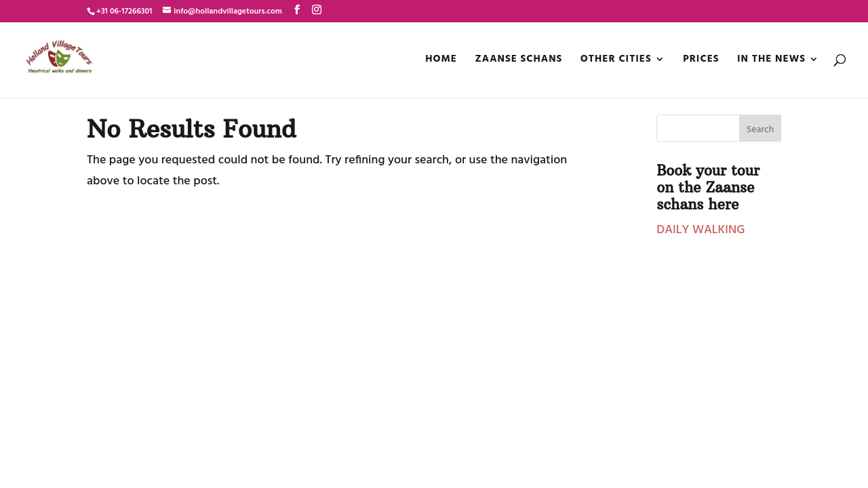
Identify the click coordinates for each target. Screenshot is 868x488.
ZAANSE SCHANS (519, 61)
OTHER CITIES (616, 61)
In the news (771, 61)
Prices (701, 61)
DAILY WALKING (701, 230)
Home (441, 61)
